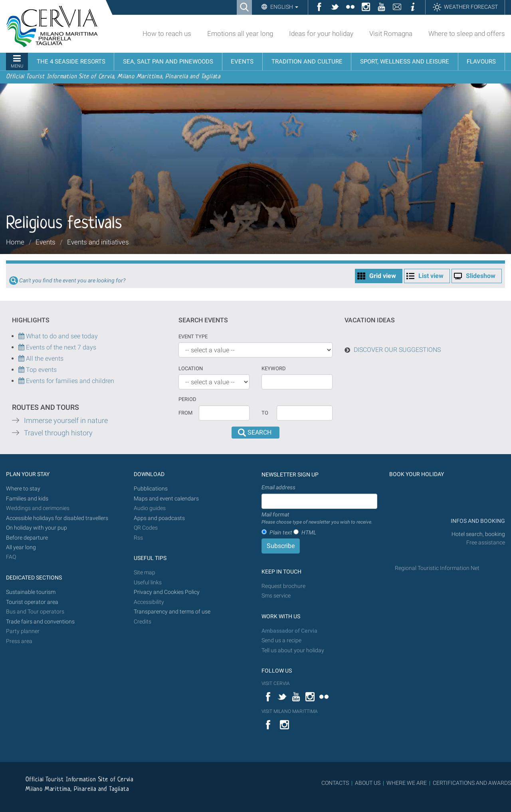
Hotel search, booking (478, 534)
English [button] (284, 7)
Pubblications (151, 489)
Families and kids (27, 499)
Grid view (383, 276)
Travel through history (58, 433)
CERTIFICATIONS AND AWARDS (472, 783)
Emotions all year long (240, 34)
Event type (193, 337)
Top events (41, 370)
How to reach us (167, 34)
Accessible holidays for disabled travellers (57, 518)
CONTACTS (335, 783)
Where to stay (23, 489)
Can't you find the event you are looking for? (72, 281)
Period (187, 399)
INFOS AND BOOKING (477, 521)
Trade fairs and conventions (40, 622)
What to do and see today (58, 336)
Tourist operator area (32, 602)
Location (191, 368)
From (185, 413)
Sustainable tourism (31, 592)
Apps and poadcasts (159, 518)
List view (431, 276)
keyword (274, 368)
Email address (278, 487)
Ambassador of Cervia (289, 631)
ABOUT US (368, 783)
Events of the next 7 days (61, 347)
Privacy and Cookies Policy (167, 592)
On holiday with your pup (37, 528)
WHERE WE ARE (407, 783)
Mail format (317, 518)
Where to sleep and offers (467, 34)
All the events (44, 358)
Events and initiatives (98, 242)
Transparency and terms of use (172, 612)
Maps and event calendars (166, 499)
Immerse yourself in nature (66, 421)
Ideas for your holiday (321, 34)
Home (15, 242)
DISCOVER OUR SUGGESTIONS (397, 350)
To (265, 413)
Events (46, 242)
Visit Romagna (391, 34)
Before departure (27, 538)
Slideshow (481, 276)
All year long (21, 547)
